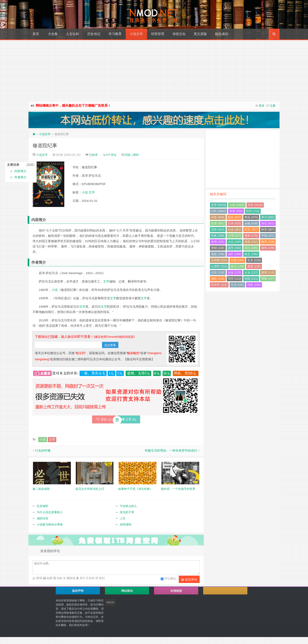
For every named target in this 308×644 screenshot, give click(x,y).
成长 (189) (235, 254)
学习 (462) (268, 217)
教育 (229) (268, 242)
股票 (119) (268, 272)
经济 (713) (253, 211)
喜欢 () (100, 420)
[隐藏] (30, 165)
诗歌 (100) (254, 285)
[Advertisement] (154, 71)
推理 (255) (218, 242)
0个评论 (111, 155)
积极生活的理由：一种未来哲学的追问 (171, 451)
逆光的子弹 (127, 513)
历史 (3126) (255, 205)
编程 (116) (218, 279)
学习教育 (115, 34)
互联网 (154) (219, 260)
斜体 (91, 579)
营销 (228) (218, 248)
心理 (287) (235, 236)
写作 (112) (235, 279)
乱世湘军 (43, 507)
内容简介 (20, 171)
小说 (85, 192)
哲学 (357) (251, 229)
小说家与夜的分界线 (50, 525)
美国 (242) (251, 242)
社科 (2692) (219, 211)
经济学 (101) (219, 285)
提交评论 (189, 580)
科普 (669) (218, 217)
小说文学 (136, 34)
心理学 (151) (219, 266)
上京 (123, 519)
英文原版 (200, 34)
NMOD (110, 603)
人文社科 (72, 34)
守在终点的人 (128, 507)
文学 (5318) (219, 205)
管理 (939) (236, 211)
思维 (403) (218, 229)
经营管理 (158, 34)
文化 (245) (235, 242)
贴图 (49, 579)
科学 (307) (268, 229)
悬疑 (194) (218, 254)
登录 (262, 106)
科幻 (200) (251, 248)
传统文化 (179, 34)
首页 (36, 34)
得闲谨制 (126, 525)
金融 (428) (251, 223)
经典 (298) (218, 236)
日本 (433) (235, 223)
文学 (92, 192)
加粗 (59, 579)
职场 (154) (237, 260)
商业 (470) (251, 217)
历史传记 (94, 34)
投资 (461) (218, 223)
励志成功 (222, 34)
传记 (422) (268, 223)
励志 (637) (235, 217)
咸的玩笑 (43, 519)
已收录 (93, 155)
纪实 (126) (218, 272)
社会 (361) (235, 229)
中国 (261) (268, 236)
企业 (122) (251, 272)
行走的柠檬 (43, 451)
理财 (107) (268, 279)
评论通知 (168, 580)
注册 (273, 106)
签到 (101, 579)
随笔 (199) (268, 248)
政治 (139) (237, 266)
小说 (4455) (237, 205)
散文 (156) (251, 254)
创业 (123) (235, 272)
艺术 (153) (254, 260)
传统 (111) (251, 279)
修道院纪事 (45, 145)
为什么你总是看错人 (50, 513)
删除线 (71, 579)
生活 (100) (237, 285)
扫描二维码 (131, 155)
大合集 (53, 34)
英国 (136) (254, 266)
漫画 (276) (251, 236)
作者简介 (20, 177)
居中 (82, 579)
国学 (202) (235, 248)
